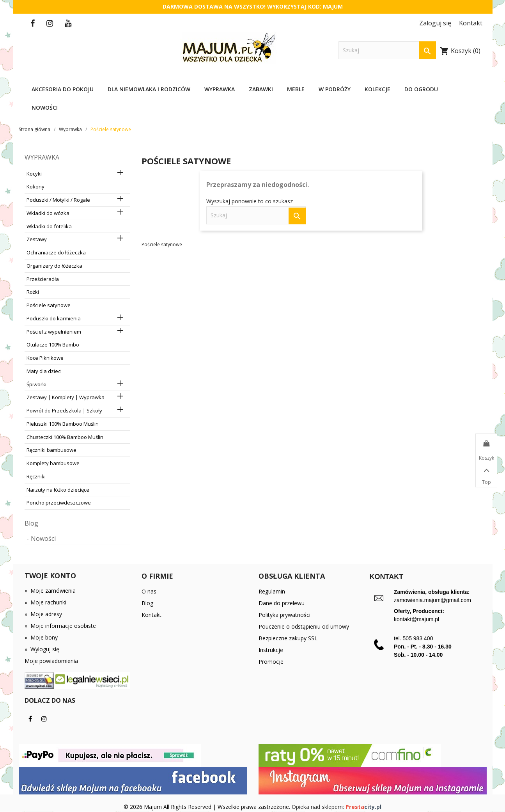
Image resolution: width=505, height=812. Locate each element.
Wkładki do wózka (48, 213)
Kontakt (151, 615)
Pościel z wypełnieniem (54, 332)
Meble (296, 89)
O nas (149, 591)
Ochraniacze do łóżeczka (56, 252)
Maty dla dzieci (44, 371)
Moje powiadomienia (51, 661)
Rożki (33, 292)
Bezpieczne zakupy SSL (288, 638)
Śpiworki (36, 384)
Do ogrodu (421, 89)
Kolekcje (377, 89)
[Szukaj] (387, 51)
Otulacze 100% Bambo (53, 345)
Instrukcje (271, 650)
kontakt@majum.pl (416, 619)
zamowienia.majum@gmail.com (432, 600)
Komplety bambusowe (53, 463)
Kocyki (34, 174)
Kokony (35, 187)
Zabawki (261, 89)
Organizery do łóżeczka (54, 266)
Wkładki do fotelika (49, 226)
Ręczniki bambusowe (51, 450)
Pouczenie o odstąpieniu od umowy (304, 626)
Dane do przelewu (282, 603)
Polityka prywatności (284, 615)
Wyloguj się (42, 649)
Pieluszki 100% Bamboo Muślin (63, 424)
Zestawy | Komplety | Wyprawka (66, 397)
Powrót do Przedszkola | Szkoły (64, 410)
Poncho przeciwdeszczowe (59, 503)
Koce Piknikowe (45, 358)
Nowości (45, 107)
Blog (31, 523)
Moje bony (41, 637)
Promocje (271, 662)
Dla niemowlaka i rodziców (149, 89)
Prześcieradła (43, 279)
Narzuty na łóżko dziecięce (58, 490)
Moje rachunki (45, 602)
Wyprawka (220, 89)
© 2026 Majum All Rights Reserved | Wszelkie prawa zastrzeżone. (208, 807)
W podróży (335, 89)
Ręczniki (36, 476)
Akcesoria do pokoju (63, 89)
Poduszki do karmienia (54, 318)
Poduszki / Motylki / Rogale (58, 200)
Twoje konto (50, 576)
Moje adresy (43, 614)
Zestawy (37, 239)
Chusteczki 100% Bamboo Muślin (65, 437)
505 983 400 (418, 638)
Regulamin (272, 591)
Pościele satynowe (49, 305)
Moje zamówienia (50, 591)
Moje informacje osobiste (60, 626)
